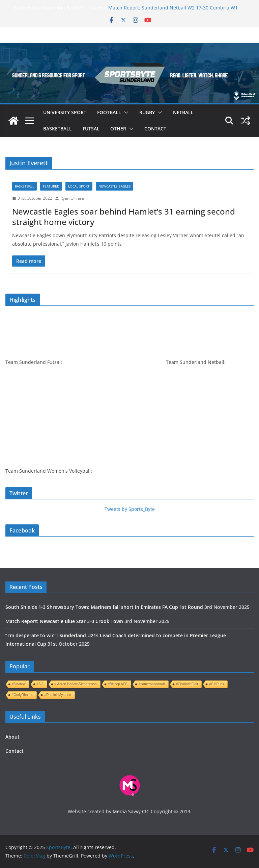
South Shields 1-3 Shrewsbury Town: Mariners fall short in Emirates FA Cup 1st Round (104, 607)
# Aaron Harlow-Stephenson (76, 684)
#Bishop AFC (118, 684)
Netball (183, 112)
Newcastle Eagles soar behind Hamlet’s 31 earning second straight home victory (124, 217)
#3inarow (19, 684)
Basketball (57, 129)
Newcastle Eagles (114, 186)
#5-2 (40, 684)
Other (118, 129)
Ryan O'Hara (72, 198)
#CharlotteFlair (187, 684)
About (12, 737)
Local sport (79, 186)
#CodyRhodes (22, 695)
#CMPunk (217, 684)
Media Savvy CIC (131, 811)
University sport (65, 112)
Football (109, 112)
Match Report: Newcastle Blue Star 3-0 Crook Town (64, 621)
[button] (125, 113)
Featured (51, 186)
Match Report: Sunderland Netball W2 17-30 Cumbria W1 (173, 8)
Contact (155, 129)
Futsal (91, 129)
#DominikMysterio (57, 695)
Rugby (147, 112)
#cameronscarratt (152, 684)
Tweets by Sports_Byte (130, 509)
